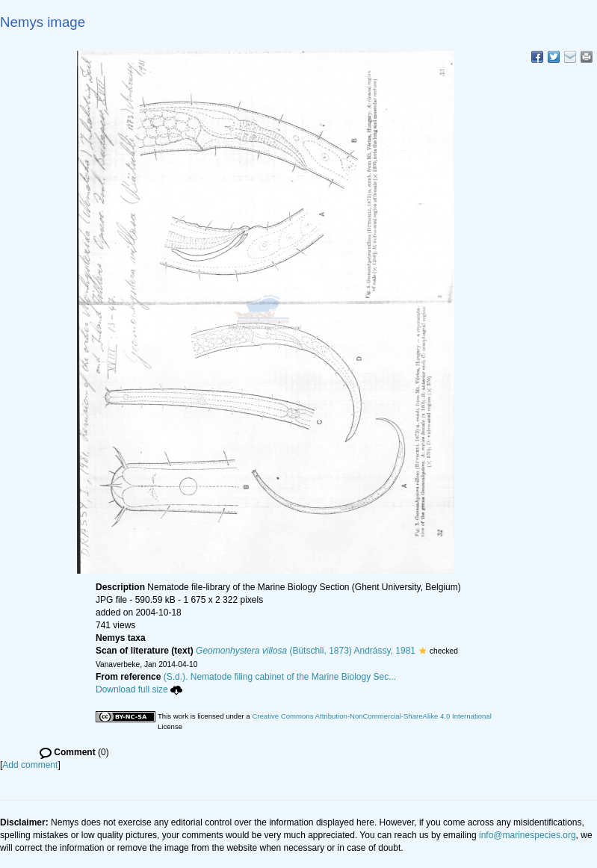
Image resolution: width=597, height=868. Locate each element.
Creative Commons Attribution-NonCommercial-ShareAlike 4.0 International (371, 716)
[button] (423, 651)
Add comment (30, 765)
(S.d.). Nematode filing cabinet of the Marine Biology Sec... (280, 677)
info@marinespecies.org (528, 835)
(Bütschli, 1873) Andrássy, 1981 (306, 651)
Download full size (139, 689)
